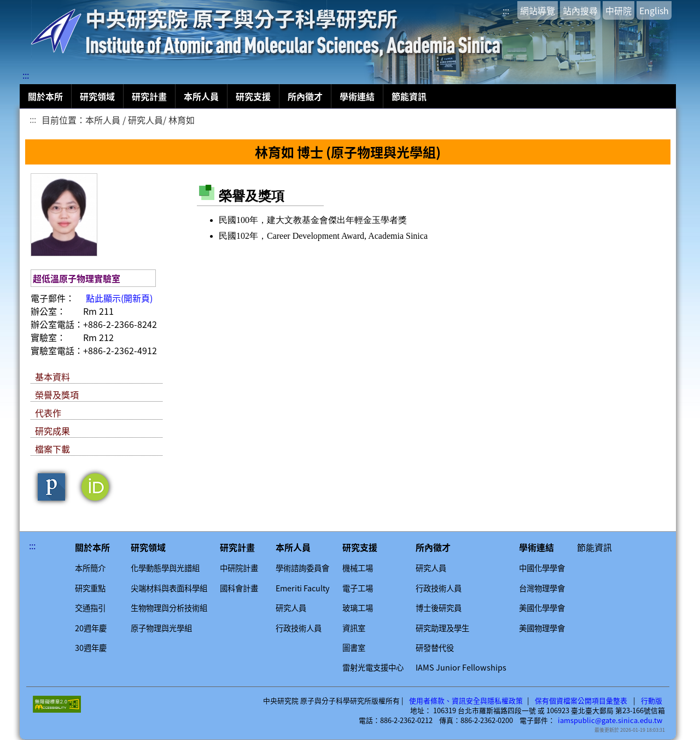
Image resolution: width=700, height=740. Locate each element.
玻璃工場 (358, 608)
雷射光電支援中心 (373, 667)
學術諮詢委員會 (302, 568)
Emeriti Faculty (303, 588)
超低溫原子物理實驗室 (77, 278)
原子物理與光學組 (161, 628)
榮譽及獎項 (57, 395)
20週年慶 (91, 628)
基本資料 (52, 377)
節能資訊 (409, 96)
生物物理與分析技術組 (169, 608)
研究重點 (90, 588)
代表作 (48, 413)
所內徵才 (305, 96)
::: (506, 10)
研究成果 (52, 431)
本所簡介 (90, 568)
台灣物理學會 (542, 588)
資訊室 (354, 628)
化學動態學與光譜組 (165, 568)
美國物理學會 (542, 628)
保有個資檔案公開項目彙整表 (581, 701)
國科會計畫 (239, 588)
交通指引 (90, 608)
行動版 (652, 701)
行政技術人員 (299, 628)
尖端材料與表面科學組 (169, 588)
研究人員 (291, 608)
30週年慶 (91, 648)
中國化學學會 (542, 568)
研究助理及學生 (442, 628)
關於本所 (45, 96)
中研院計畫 (239, 568)
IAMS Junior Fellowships (461, 667)
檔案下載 (52, 449)
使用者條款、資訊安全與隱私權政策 (466, 701)
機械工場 (358, 568)
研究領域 (97, 96)
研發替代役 (435, 648)
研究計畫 (149, 96)
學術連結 (357, 96)
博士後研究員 (439, 608)
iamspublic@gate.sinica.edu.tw (610, 720)
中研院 (619, 10)
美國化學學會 (542, 608)
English (654, 10)
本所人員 (201, 96)
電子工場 (358, 588)
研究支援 (253, 96)
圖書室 (354, 648)
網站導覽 (538, 10)
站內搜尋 (580, 10)
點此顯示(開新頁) (119, 298)
